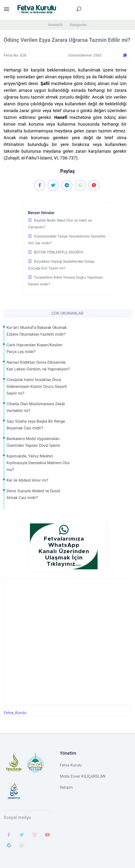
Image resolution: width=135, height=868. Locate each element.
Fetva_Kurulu (15, 713)
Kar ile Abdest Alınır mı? (27, 480)
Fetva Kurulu (71, 765)
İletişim (66, 787)
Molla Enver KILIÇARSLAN (83, 776)
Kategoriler (78, 25)
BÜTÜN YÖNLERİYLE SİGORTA (56, 252)
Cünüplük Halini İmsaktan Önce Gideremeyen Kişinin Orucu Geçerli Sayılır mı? (37, 387)
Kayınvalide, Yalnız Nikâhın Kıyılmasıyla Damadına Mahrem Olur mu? (38, 463)
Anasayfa (56, 25)
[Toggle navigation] (81, 9)
